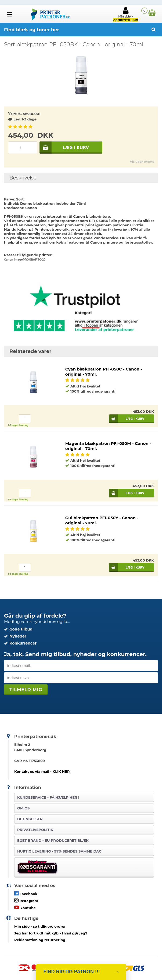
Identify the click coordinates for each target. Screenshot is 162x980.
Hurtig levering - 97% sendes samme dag (59, 851)
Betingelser (30, 819)
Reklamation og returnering (40, 940)
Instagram (26, 900)
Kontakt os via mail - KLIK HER (42, 771)
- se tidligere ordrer (40, 926)
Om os (23, 808)
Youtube (25, 907)
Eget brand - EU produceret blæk (53, 840)
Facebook (26, 893)
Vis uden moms (142, 162)
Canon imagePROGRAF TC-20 (25, 260)
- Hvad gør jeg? (51, 933)
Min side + (126, 14)
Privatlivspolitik (35, 830)
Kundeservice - (48, 797)
